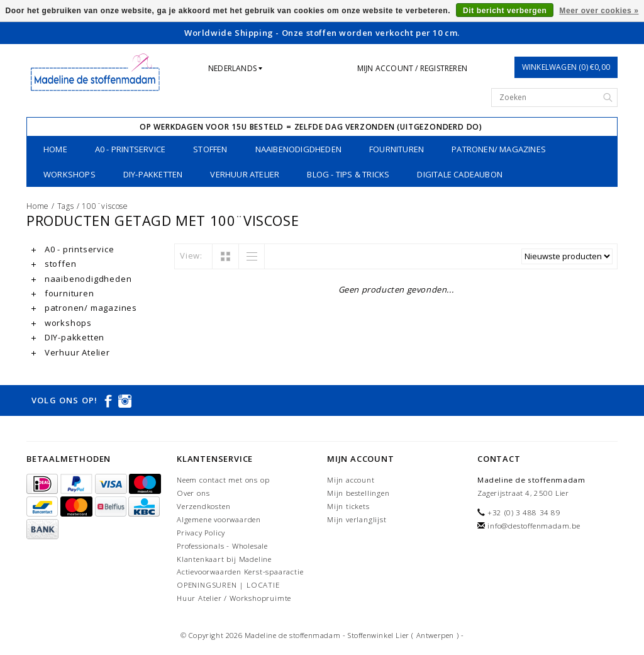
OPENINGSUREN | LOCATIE (228, 585)
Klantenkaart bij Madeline (224, 559)
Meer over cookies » (599, 11)
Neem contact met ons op (223, 480)
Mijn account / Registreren (412, 68)
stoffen (210, 149)
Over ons (193, 493)
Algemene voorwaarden (219, 519)
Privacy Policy (201, 533)
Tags (66, 206)
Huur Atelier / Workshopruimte (234, 598)
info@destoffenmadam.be (534, 526)
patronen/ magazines (499, 149)
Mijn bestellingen (358, 493)
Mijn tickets (348, 506)
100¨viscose (105, 206)
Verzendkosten (203, 506)
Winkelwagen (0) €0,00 (566, 67)
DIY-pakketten (153, 174)
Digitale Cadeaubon (460, 174)
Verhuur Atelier (245, 174)
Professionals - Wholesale (222, 546)
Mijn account (351, 480)
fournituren (397, 149)
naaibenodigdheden (298, 149)
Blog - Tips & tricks (348, 174)
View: (191, 255)
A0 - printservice (130, 149)
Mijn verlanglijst (357, 519)
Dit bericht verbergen (505, 11)
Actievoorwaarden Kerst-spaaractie (240, 572)
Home (55, 149)
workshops (69, 174)
